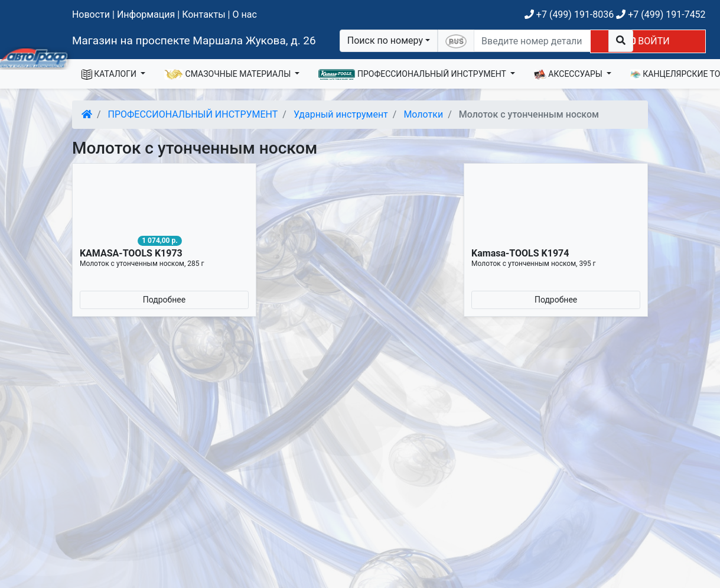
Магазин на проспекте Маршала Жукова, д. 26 (194, 40)
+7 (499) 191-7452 (661, 14)
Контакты (203, 14)
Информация (146, 14)
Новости (91, 14)
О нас (244, 14)
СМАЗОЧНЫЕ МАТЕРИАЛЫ (229, 74)
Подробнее (164, 300)
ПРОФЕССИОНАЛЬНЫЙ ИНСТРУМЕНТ (413, 74)
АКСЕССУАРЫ (569, 74)
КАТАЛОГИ (110, 74)
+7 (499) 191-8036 (569, 14)
